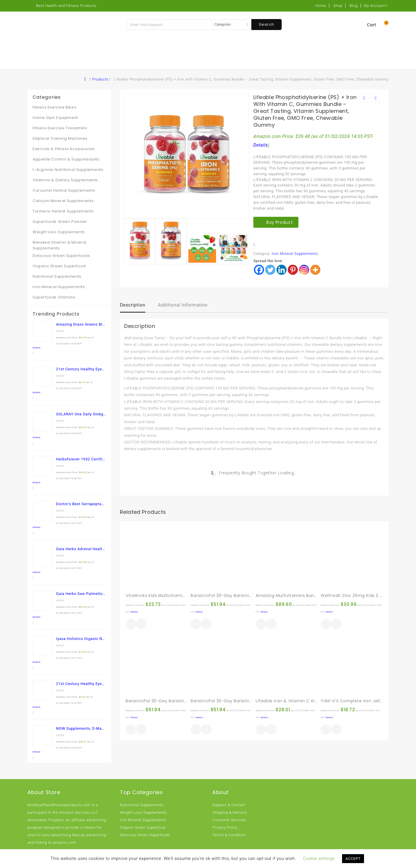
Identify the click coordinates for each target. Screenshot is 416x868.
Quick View (141, 624)
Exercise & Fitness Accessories (64, 149)
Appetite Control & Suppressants (66, 159)
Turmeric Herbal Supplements (63, 211)
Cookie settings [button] (319, 858)
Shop (338, 6)
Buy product (279, 222)
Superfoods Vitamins (54, 297)
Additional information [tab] (183, 305)
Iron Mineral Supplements (295, 254)
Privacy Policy (225, 827)
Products (100, 79)
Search (266, 24)
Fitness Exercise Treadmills (60, 128)
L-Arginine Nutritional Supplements (68, 170)
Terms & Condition (229, 835)
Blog (354, 6)
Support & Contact (229, 805)
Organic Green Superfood (59, 266)
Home (321, 6)
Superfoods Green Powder (60, 222)
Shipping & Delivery (230, 812)
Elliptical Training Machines (60, 138)
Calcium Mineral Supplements (63, 201)
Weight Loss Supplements (59, 232)
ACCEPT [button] (353, 859)
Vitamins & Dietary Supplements (65, 180)
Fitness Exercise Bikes (54, 107)
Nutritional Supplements (57, 276)
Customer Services (229, 820)
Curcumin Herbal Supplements (64, 190)
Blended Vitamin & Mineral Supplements (60, 245)
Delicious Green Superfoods (61, 256)
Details (261, 145)
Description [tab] (133, 305)
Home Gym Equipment (55, 118)
